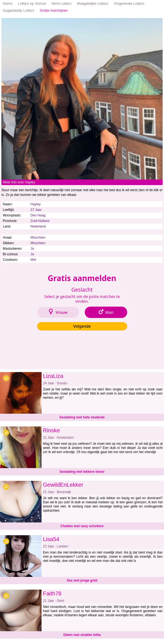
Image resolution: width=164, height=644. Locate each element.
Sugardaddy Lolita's (19, 10)
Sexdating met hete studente (82, 417)
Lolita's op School (32, 3)
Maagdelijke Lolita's (93, 3)
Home (8, 3)
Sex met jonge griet (82, 580)
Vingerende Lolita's (129, 3)
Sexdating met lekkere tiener (82, 472)
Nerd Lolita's (61, 3)
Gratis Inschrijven (54, 10)
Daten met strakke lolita (82, 635)
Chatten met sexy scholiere (82, 526)
